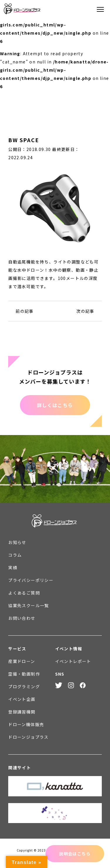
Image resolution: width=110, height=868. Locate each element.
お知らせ (17, 542)
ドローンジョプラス (28, 737)
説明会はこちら (75, 854)
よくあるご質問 (24, 593)
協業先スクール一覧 (29, 605)
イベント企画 (22, 699)
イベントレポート (73, 661)
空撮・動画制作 (24, 674)
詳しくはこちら (55, 405)
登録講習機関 (22, 712)
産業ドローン (22, 661)
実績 (13, 568)
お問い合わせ (22, 618)
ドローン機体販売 (26, 724)
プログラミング (24, 686)
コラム (15, 555)
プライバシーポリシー (31, 580)
